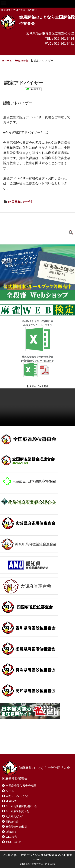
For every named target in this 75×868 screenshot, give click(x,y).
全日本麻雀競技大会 (17, 811)
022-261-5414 (64, 39)
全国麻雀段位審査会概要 (21, 786)
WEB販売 (11, 837)
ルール (10, 791)
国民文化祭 (12, 822)
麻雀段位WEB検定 (16, 827)
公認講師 (11, 832)
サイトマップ (60, 741)
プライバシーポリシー (21, 746)
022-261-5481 (64, 44)
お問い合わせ (34, 741)
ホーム (12, 741)
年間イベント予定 (17, 796)
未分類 (27, 202)
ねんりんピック (15, 816)
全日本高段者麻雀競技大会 (21, 806)
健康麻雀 (14, 202)
